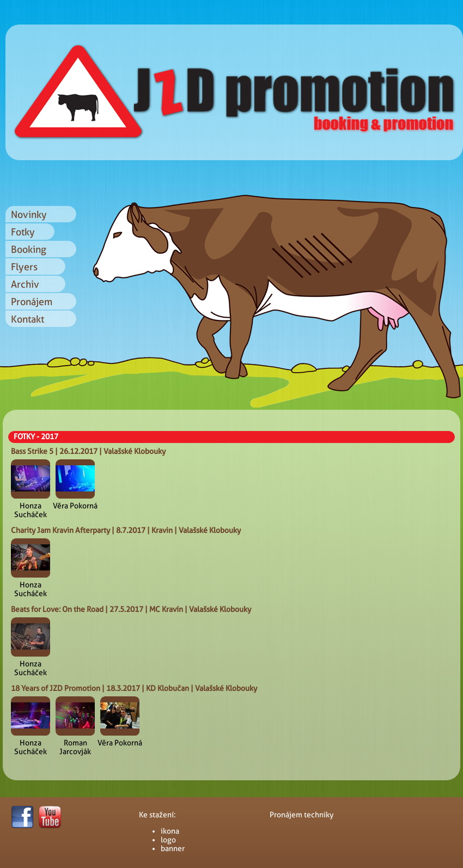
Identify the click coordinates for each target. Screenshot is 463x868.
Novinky (29, 214)
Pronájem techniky (301, 815)
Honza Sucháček (31, 510)
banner (173, 848)
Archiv (25, 284)
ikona (170, 831)
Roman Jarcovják (75, 747)
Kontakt (28, 319)
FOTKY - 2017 (36, 436)
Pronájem (32, 302)
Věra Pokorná (75, 506)
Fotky (23, 232)
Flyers (24, 267)
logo (168, 840)
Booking (29, 249)
